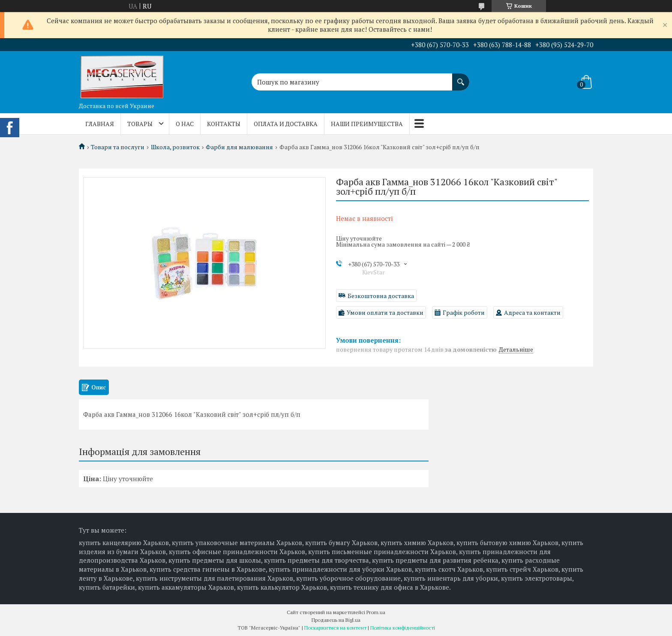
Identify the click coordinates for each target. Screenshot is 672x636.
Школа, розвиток (175, 147)
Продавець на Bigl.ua (336, 620)
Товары (140, 124)
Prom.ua (376, 612)
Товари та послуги (118, 147)
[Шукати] (461, 78)
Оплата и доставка (286, 124)
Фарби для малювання (239, 147)
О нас (185, 124)
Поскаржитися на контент (335, 628)
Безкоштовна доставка (381, 296)
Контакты (224, 124)
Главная (100, 124)
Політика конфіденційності (403, 628)
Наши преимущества (367, 124)
